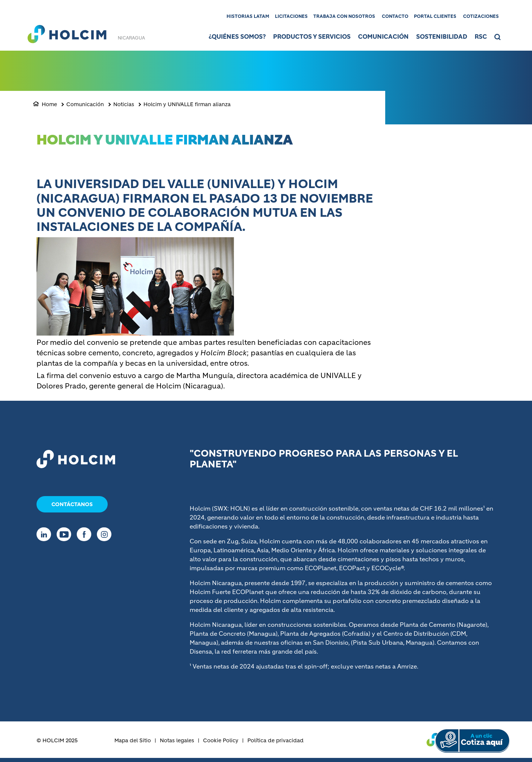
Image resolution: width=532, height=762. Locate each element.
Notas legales (177, 740)
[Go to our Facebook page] (86, 534)
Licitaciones (291, 16)
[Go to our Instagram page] (106, 534)
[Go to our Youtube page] (66, 534)
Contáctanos (72, 504)
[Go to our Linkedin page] (46, 534)
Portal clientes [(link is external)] (435, 16)
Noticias (124, 104)
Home (49, 104)
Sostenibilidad (442, 36)
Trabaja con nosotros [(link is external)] (344, 16)
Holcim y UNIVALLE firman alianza (187, 104)
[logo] (67, 32)
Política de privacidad (275, 740)
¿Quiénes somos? (237, 36)
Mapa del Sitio (133, 740)
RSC (481, 36)
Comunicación (383, 36)
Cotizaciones (481, 16)
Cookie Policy (221, 740)
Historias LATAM (248, 16)
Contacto (395, 16)
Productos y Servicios (312, 36)
